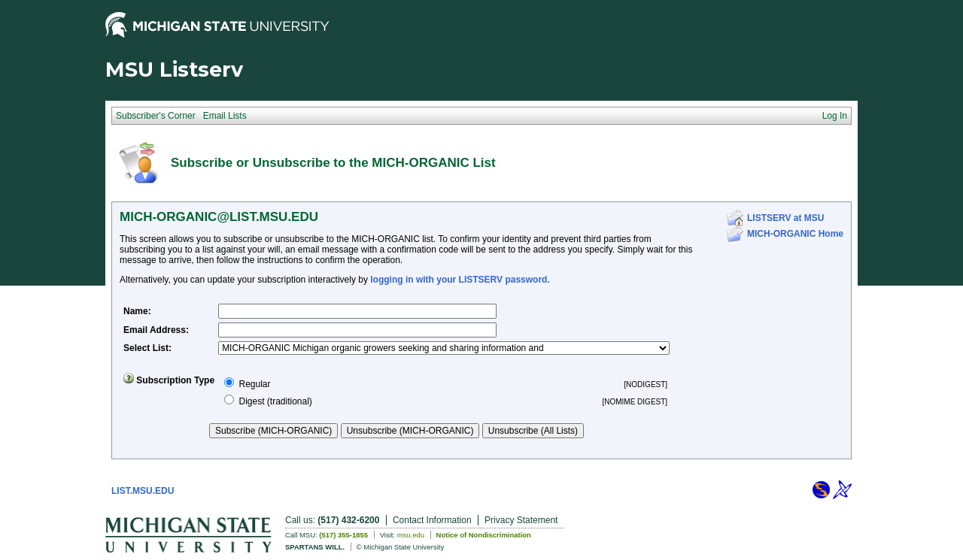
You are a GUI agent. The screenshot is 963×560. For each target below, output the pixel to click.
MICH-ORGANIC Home (795, 234)
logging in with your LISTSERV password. (460, 280)
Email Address (155, 330)
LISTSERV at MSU (785, 218)
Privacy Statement (521, 520)
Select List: (147, 348)
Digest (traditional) (275, 401)
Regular (254, 384)
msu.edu (411, 535)
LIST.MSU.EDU (143, 491)
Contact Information (432, 520)
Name (136, 311)
